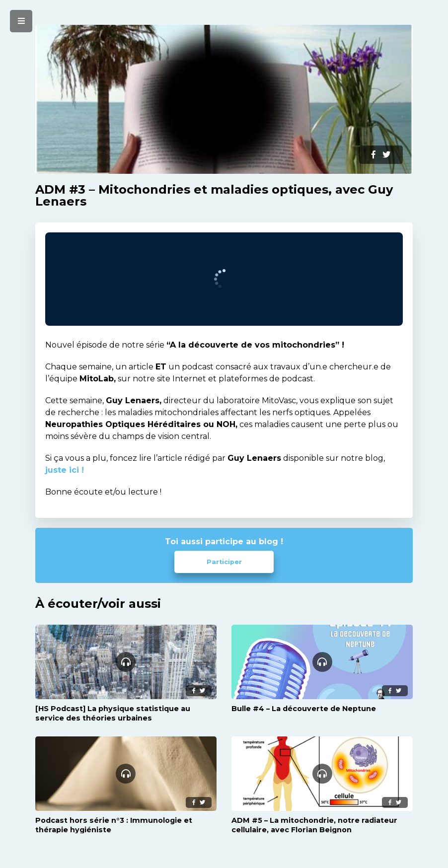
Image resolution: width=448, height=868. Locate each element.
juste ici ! (65, 470)
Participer (224, 562)
